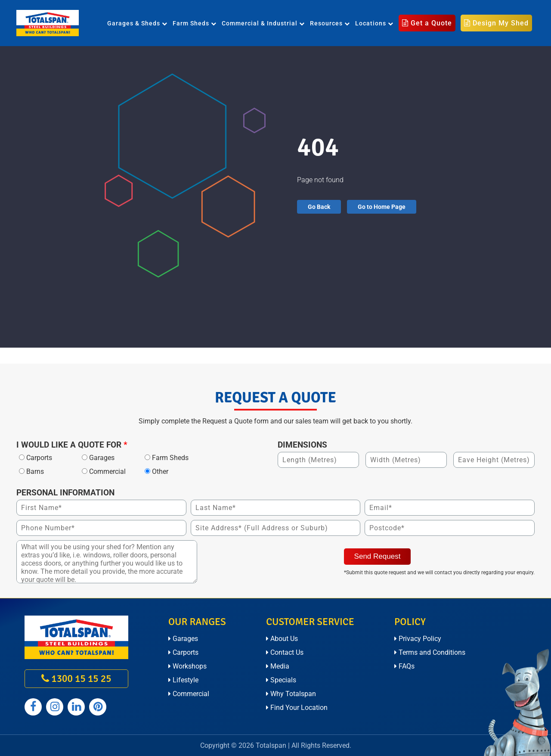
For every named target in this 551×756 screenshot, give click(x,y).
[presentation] (267, 557)
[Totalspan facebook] (33, 707)
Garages (183, 639)
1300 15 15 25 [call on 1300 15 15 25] (76, 679)
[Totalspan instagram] (55, 707)
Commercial (189, 694)
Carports (183, 652)
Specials (281, 680)
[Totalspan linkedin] (76, 707)
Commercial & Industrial (263, 23)
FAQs (404, 666)
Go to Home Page (382, 207)
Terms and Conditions (430, 652)
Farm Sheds (195, 23)
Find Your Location (297, 708)
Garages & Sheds (137, 23)
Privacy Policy (418, 639)
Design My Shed (496, 23)
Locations (374, 23)
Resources (330, 23)
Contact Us (285, 652)
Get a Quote (427, 23)
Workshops (187, 666)
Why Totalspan (291, 694)
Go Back (319, 207)
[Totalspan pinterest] (98, 707)
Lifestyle (183, 680)
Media (278, 666)
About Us (282, 639)
